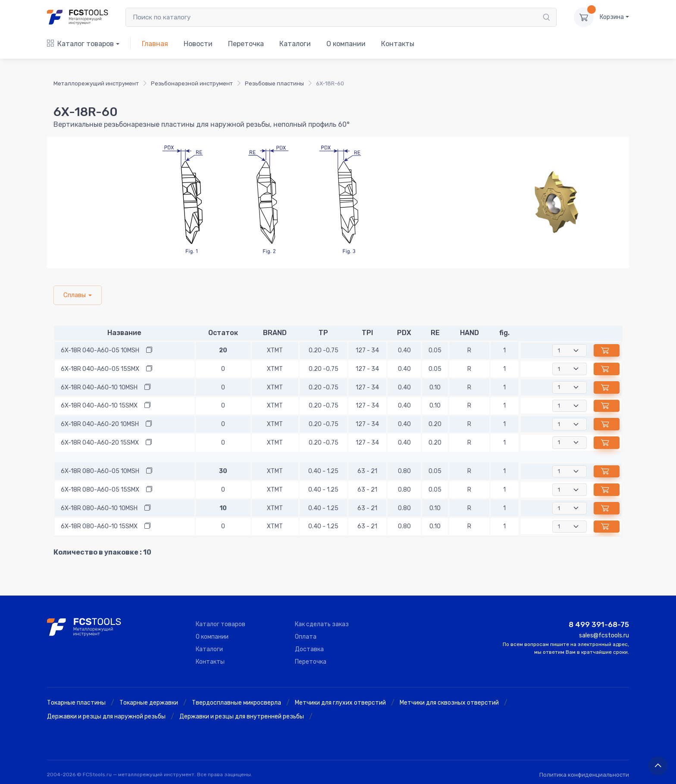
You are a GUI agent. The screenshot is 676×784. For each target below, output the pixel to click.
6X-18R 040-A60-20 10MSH (100, 424)
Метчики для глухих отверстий (340, 703)
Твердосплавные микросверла (236, 703)
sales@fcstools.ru (604, 635)
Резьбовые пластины (274, 83)
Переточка (246, 44)
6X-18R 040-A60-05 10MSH (100, 350)
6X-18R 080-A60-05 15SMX (100, 490)
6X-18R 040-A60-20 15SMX (100, 443)
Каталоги (295, 44)
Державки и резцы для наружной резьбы (106, 717)
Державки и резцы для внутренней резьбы (242, 717)
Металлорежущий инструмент (96, 83)
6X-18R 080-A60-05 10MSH (100, 471)
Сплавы (75, 295)
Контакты (398, 44)
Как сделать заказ (322, 624)
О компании (346, 44)
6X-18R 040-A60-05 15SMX (100, 369)
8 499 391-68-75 (599, 624)
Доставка (309, 649)
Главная (155, 44)
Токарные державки (149, 703)
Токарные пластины (76, 703)
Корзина (612, 17)
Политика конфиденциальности (584, 775)
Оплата (306, 637)
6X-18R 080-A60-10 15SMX (99, 526)
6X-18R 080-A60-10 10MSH (99, 508)
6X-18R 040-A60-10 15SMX (99, 406)
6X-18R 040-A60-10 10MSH (99, 387)
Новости (198, 44)
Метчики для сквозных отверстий (449, 703)
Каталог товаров (80, 44)
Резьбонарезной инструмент (192, 83)
